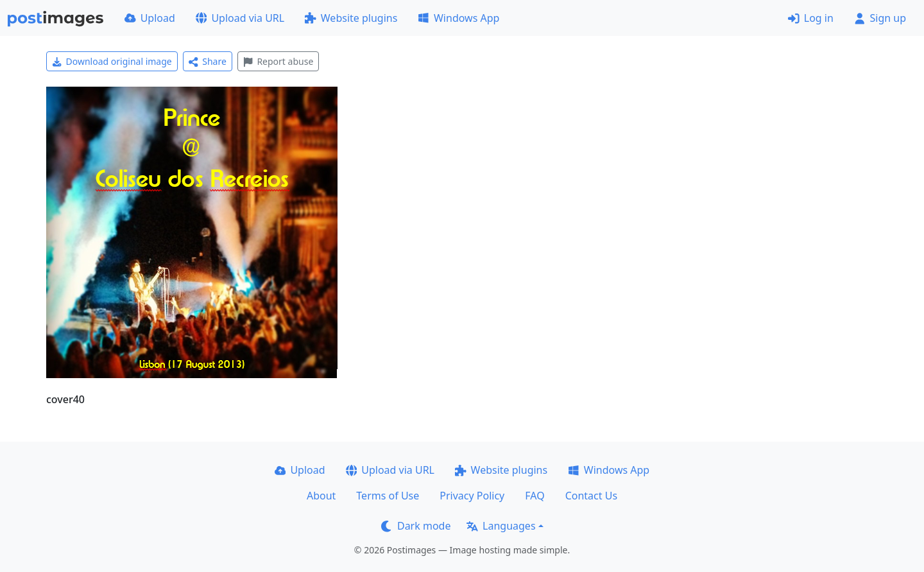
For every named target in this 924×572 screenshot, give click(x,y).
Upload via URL (240, 18)
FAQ (535, 496)
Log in (811, 18)
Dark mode (416, 526)
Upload (150, 18)
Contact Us (591, 496)
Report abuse (278, 61)
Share (208, 61)
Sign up (880, 18)
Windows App (458, 18)
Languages (501, 526)
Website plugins (351, 18)
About (321, 496)
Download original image (112, 61)
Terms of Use (388, 496)
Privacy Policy (472, 496)
